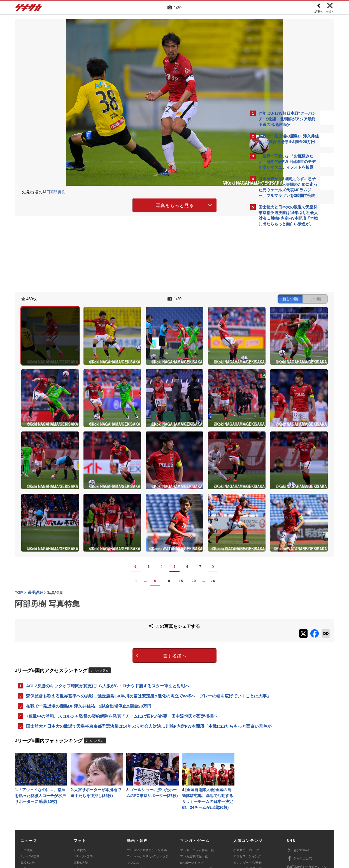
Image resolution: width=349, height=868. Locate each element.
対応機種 (94, 826)
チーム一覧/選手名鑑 (248, 805)
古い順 (217, 298)
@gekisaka (298, 786)
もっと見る (101, 588)
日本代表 (27, 786)
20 (145, 502)
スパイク (27, 811)
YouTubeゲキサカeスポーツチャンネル (148, 795)
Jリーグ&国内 (30, 792)
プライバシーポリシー (215, 826)
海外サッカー (30, 805)
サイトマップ (164, 826)
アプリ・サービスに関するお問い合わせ (187, 833)
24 (164, 502)
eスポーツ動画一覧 (193, 811)
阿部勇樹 (57, 192)
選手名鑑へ (126, 574)
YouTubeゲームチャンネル (305, 811)
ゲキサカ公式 (299, 794)
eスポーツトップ (192, 799)
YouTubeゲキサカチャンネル (147, 786)
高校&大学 (28, 799)
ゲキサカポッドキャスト (144, 805)
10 (119, 502)
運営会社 (141, 826)
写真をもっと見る (126, 204)
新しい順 (192, 298)
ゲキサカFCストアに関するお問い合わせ (250, 833)
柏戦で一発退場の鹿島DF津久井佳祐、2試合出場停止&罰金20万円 (89, 632)
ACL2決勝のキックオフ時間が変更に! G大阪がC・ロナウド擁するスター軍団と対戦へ (108, 604)
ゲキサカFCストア (246, 786)
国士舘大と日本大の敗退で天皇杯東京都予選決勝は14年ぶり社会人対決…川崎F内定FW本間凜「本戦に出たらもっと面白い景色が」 (130, 656)
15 (132, 502)
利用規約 (186, 826)
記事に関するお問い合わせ (134, 833)
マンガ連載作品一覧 (194, 792)
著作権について (118, 826)
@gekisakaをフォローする (281, 314)
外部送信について (249, 826)
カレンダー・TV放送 (248, 799)
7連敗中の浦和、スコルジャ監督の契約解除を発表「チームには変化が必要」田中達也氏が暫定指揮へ (122, 643)
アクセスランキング (247, 792)
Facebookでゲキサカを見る (282, 326)
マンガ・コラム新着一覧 (197, 786)
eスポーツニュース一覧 (196, 805)
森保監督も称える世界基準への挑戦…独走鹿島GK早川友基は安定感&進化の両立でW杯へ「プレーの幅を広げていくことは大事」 (130, 618)
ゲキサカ (29, 9)
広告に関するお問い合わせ (90, 833)
